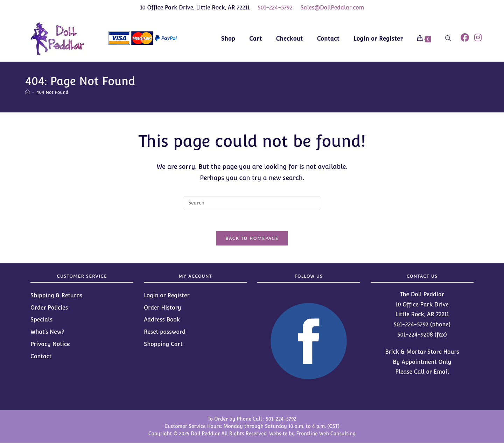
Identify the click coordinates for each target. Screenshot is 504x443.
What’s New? (47, 332)
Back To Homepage (252, 239)
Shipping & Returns (56, 296)
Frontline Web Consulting (326, 434)
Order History (163, 308)
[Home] (27, 92)
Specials (41, 320)
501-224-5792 (275, 8)
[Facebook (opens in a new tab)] (465, 38)
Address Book (162, 320)
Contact (41, 357)
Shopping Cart (163, 344)
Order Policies (49, 308)
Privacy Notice (50, 344)
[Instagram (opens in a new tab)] (478, 38)
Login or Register (167, 296)
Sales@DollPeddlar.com (332, 8)
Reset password (165, 332)
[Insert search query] (252, 203)
